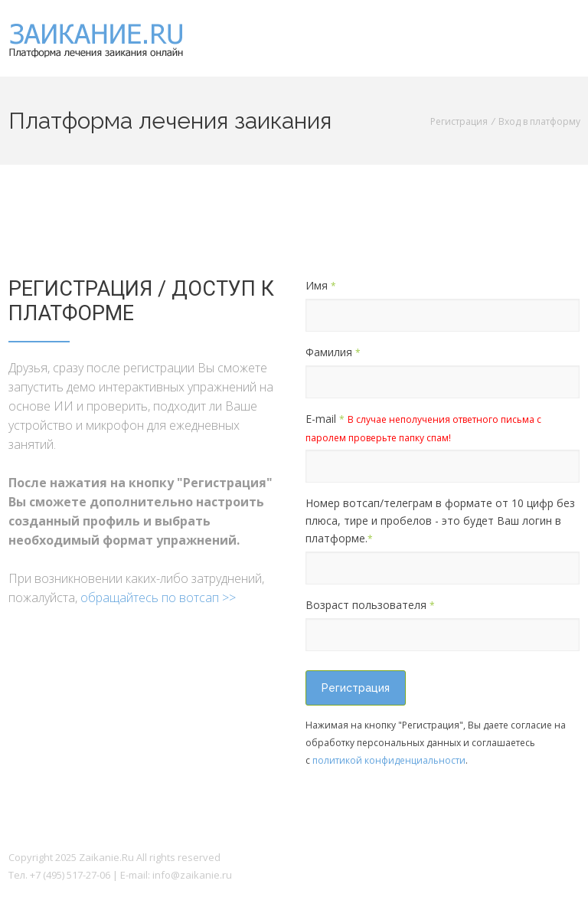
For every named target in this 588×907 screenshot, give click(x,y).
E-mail (423, 428)
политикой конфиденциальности (389, 760)
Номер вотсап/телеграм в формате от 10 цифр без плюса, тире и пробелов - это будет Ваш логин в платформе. (440, 521)
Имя (321, 285)
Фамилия (333, 352)
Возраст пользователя (370, 605)
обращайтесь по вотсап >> (158, 598)
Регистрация (459, 121)
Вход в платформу (539, 121)
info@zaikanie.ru (192, 875)
